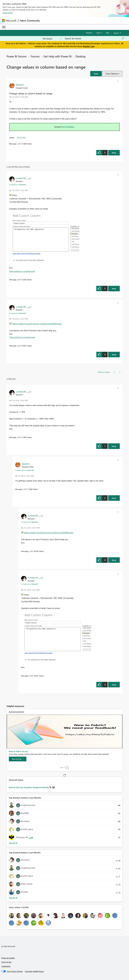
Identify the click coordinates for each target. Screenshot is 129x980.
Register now (89, 46)
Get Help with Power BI (58, 56)
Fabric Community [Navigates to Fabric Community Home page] (30, 20)
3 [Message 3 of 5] (23, 489)
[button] (96, 74)
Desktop (81, 56)
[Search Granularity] (52, 39)
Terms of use (6, 962)
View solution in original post (22, 271)
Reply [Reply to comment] (114, 288)
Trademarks (6, 966)
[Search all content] (95, 39)
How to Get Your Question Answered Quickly (29, 787)
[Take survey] (18, 759)
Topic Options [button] (112, 74)
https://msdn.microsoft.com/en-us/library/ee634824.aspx (37, 324)
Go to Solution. (68, 127)
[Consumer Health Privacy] (34, 971)
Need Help (21, 138)
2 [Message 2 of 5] (17, 437)
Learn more (8, 13)
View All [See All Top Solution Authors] (13, 843)
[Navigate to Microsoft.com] (9, 21)
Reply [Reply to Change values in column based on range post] (114, 153)
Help (107, 33)
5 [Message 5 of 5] (17, 346)
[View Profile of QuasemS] (20, 85)
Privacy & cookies (8, 958)
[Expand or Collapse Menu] (4, 27)
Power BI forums (17, 56)
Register (89, 33)
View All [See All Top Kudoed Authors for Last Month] (13, 898)
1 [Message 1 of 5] (17, 144)
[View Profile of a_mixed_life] (21, 178)
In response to (18, 184)
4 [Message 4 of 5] (17, 280)
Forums (35, 56)
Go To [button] (116, 33)
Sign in (99, 33)
